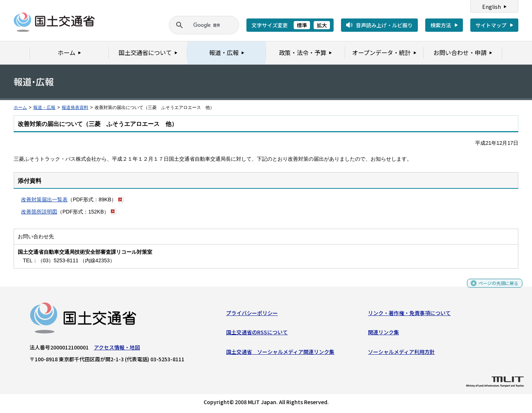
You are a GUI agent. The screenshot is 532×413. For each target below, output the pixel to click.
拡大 (322, 25)
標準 (302, 25)
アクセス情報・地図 (117, 349)
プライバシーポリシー (252, 315)
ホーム (20, 107)
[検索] (195, 25)
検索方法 (441, 25)
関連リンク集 (383, 334)
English (492, 7)
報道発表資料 (75, 107)
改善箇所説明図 (39, 212)
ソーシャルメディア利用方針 (401, 354)
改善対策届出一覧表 (44, 199)
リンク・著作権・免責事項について (409, 315)
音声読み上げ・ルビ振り (384, 25)
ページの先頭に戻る (496, 288)
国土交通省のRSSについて (257, 334)
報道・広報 (44, 107)
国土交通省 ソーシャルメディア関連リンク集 (280, 354)
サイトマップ (491, 25)
